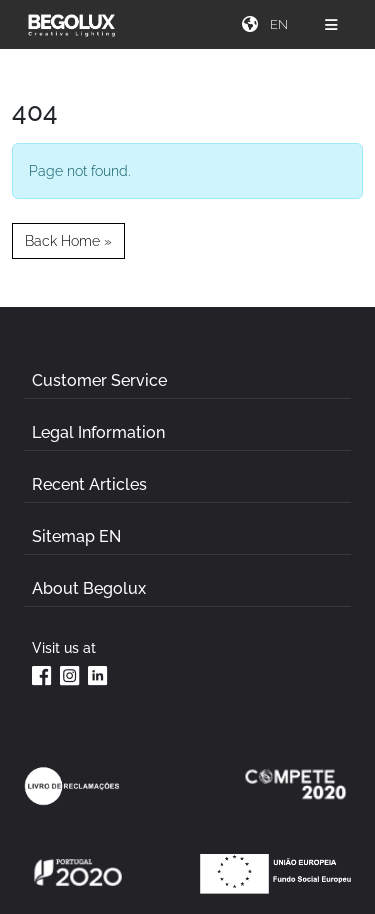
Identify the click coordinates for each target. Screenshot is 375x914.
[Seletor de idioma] (281, 24)
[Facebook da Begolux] (42, 675)
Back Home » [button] (68, 240)
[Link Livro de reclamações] (72, 786)
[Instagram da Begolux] (70, 675)
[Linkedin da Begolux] (98, 675)
